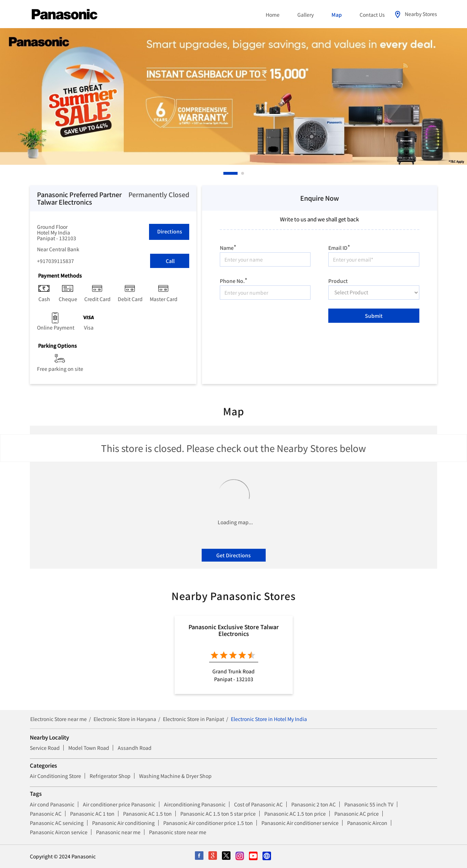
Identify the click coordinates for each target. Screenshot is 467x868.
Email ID (339, 247)
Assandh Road (135, 748)
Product (338, 280)
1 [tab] (225, 173)
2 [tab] (243, 173)
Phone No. (233, 280)
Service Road (45, 748)
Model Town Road (89, 748)
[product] (374, 293)
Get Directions (233, 555)
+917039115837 (55, 261)
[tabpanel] (233, 96)
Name (228, 247)
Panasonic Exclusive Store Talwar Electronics (234, 630)
